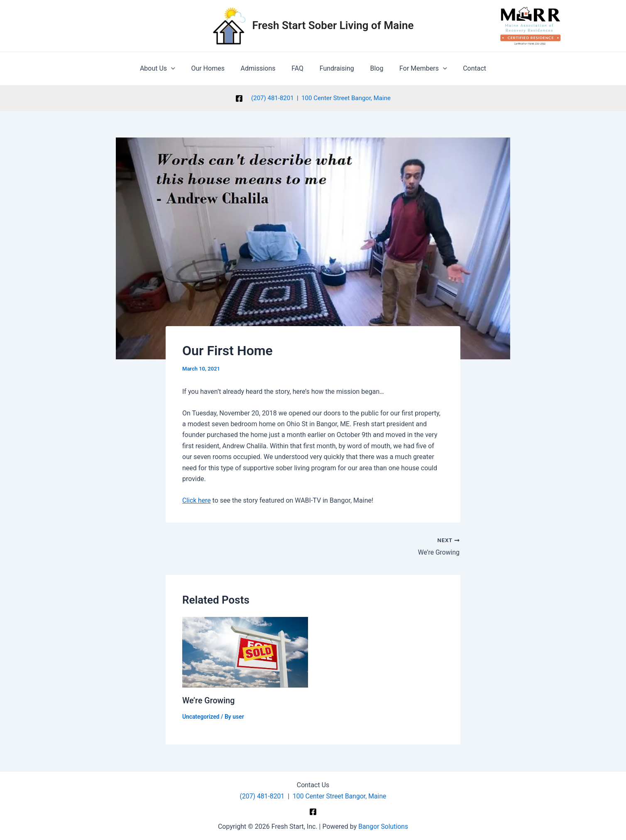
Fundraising (335, 68)
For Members (416, 69)
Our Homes (215, 68)
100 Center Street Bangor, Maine (346, 98)
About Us (167, 69)
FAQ (299, 68)
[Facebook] (239, 98)
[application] (181, 69)
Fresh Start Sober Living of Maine (333, 25)
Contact (465, 68)
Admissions (262, 68)
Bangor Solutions (383, 826)
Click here (197, 500)
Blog (372, 68)
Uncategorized (201, 716)
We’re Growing (209, 700)
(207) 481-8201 (273, 98)
